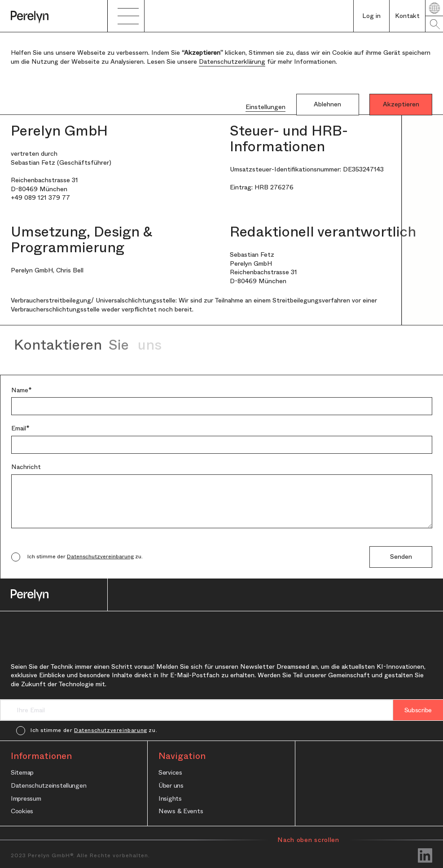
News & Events (181, 811)
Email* (20, 428)
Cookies (22, 811)
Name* (22, 390)
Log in (371, 16)
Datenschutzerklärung (232, 61)
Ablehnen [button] (327, 104)
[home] (54, 16)
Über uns (171, 785)
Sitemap (22, 772)
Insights (170, 798)
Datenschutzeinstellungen (48, 785)
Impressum (26, 798)
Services (170, 772)
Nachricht (26, 467)
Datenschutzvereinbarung (100, 557)
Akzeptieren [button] (401, 104)
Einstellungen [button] (265, 107)
